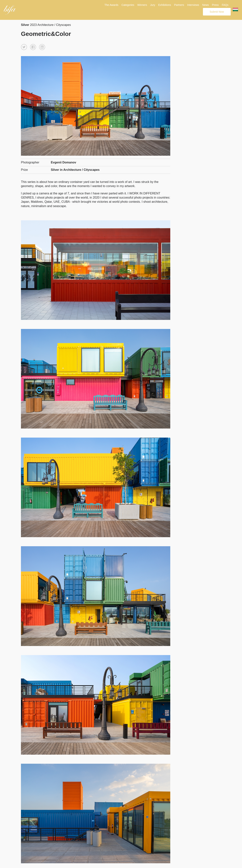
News (205, 5)
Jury (153, 5)
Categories (128, 5)
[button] (24, 47)
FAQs (225, 5)
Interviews (193, 5)
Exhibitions (165, 5)
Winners (142, 5)
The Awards (111, 5)
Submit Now (217, 12)
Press (215, 5)
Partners (179, 5)
